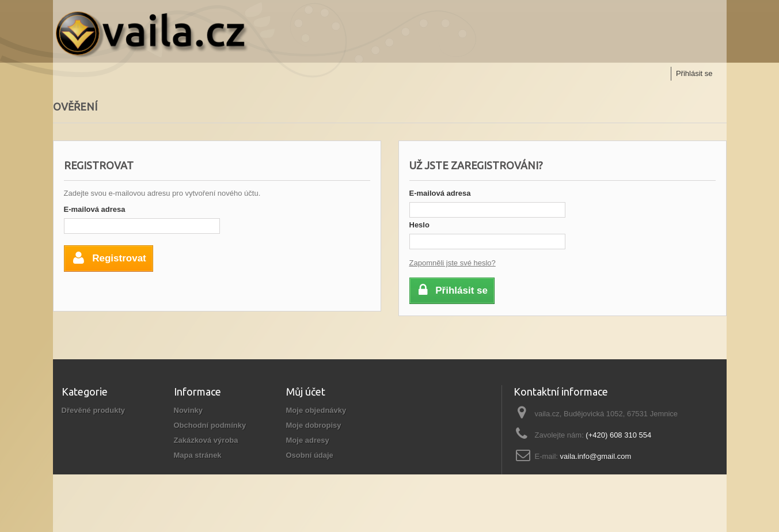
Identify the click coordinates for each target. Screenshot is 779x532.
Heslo (419, 225)
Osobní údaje (310, 455)
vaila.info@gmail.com (596, 456)
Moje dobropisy (314, 425)
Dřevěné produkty (94, 410)
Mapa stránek (198, 455)
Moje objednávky (316, 410)
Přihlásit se (694, 73)
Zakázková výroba (206, 440)
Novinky (189, 410)
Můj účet (306, 392)
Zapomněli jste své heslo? (453, 263)
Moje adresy (308, 440)
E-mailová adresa (95, 209)
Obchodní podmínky (210, 425)
